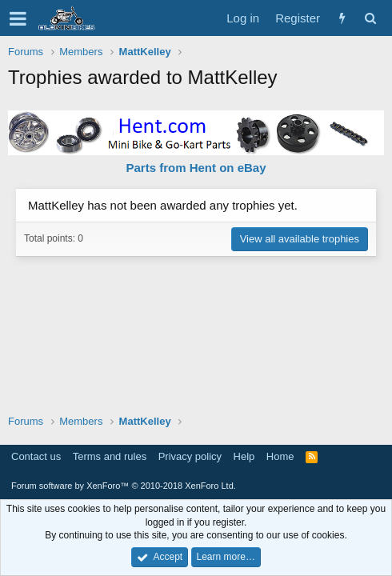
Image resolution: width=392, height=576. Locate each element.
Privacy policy (190, 456)
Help (244, 456)
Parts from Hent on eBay (196, 168)
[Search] (370, 18)
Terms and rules (110, 456)
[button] (18, 18)
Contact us (36, 456)
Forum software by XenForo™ (124, 486)
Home (280, 456)
